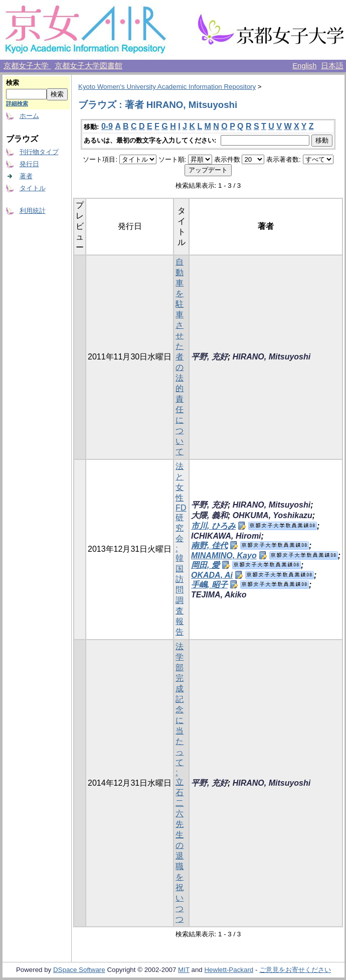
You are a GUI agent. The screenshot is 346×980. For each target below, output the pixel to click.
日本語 (332, 66)
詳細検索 (17, 103)
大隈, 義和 (209, 515)
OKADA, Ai (212, 575)
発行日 (29, 164)
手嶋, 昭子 (209, 585)
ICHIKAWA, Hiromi (226, 536)
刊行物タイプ (39, 152)
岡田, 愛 (205, 565)
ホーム (29, 116)
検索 (13, 83)
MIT (184, 970)
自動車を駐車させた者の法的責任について (180, 357)
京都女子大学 (27, 66)
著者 (26, 176)
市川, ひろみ (213, 526)
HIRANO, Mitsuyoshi (272, 357)
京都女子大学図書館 (89, 66)
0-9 (107, 126)
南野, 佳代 (209, 545)
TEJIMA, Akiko (219, 595)
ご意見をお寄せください (295, 970)
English (304, 66)
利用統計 (33, 211)
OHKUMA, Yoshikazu (273, 515)
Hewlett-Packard (229, 970)
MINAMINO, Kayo (224, 556)
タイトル (33, 188)
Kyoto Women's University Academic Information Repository (167, 87)
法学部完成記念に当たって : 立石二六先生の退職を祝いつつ (180, 783)
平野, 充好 (209, 357)
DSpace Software (79, 970)
